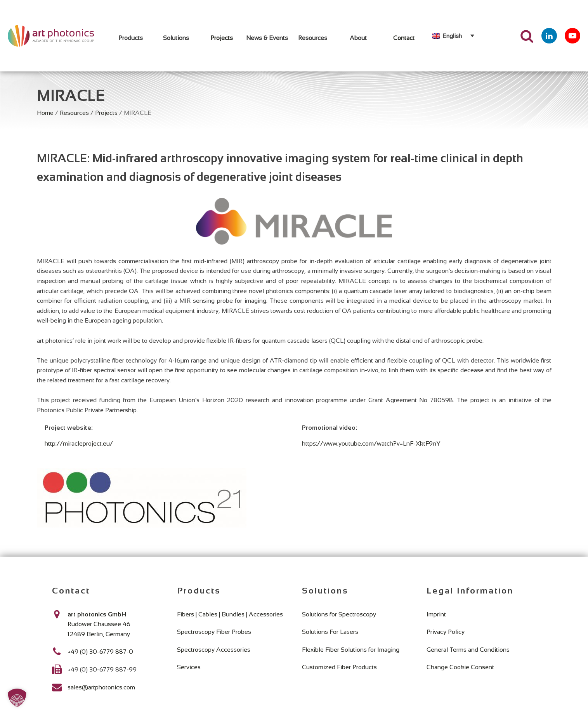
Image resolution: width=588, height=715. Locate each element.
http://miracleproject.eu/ (79, 443)
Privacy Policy (446, 632)
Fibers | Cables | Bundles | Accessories (230, 614)
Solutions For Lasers (330, 632)
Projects (222, 38)
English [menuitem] (452, 36)
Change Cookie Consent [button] (460, 667)
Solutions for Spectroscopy (339, 614)
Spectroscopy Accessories (214, 650)
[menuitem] (453, 36)
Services (189, 667)
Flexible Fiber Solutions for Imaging (351, 650)
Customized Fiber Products (339, 667)
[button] (17, 698)
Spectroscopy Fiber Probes (214, 632)
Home (45, 113)
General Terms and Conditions (468, 650)
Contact (404, 38)
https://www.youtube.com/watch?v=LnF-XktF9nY (371, 443)
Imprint (436, 614)
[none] (453, 36)
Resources (74, 113)
